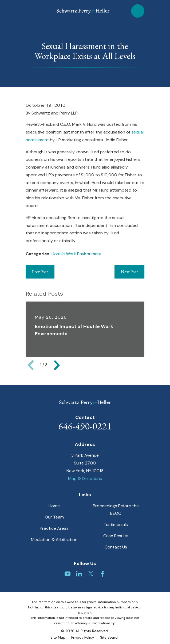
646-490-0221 (85, 426)
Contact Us (116, 547)
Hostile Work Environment (77, 254)
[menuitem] (58, 638)
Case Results (116, 536)
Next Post (129, 272)
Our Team (54, 517)
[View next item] (57, 365)
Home (54, 506)
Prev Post (40, 272)
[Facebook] (102, 574)
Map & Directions (85, 479)
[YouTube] (68, 574)
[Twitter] (91, 574)
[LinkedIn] (79, 574)
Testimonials (116, 525)
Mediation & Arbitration (54, 540)
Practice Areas (54, 528)
